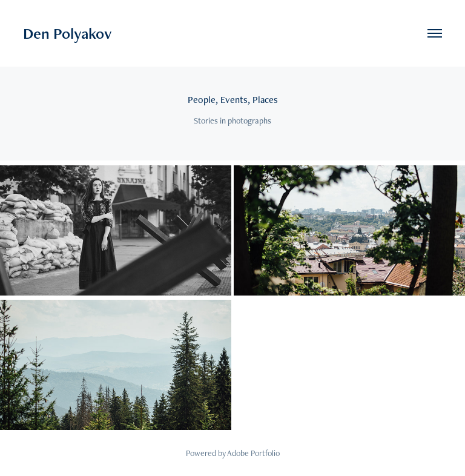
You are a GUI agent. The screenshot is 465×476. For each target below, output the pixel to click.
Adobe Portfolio (253, 453)
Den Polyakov (68, 33)
